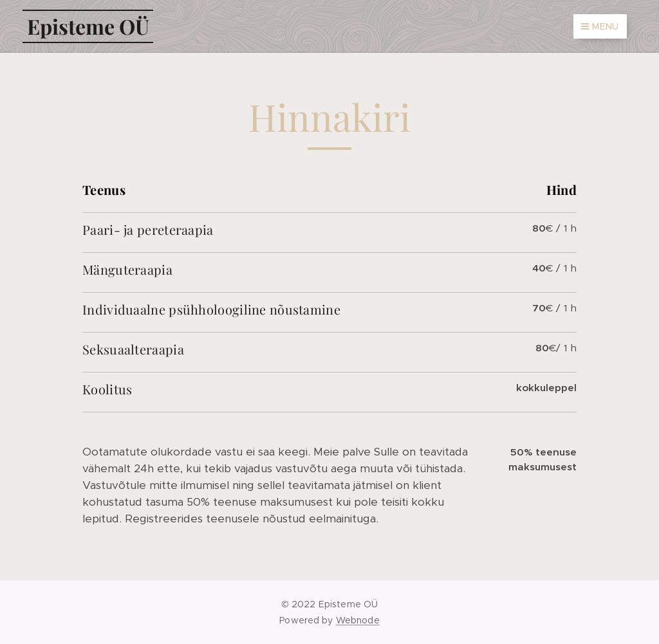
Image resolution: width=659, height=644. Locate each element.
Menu (600, 26)
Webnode (358, 620)
